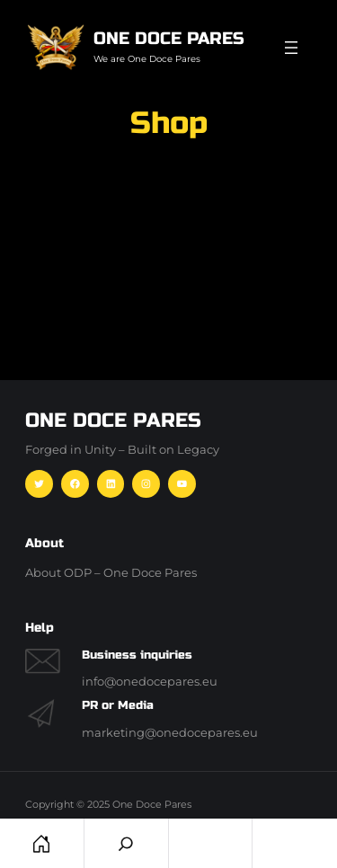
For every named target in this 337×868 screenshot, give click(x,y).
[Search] (126, 843)
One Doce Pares (169, 38)
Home (42, 843)
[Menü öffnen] (291, 48)
